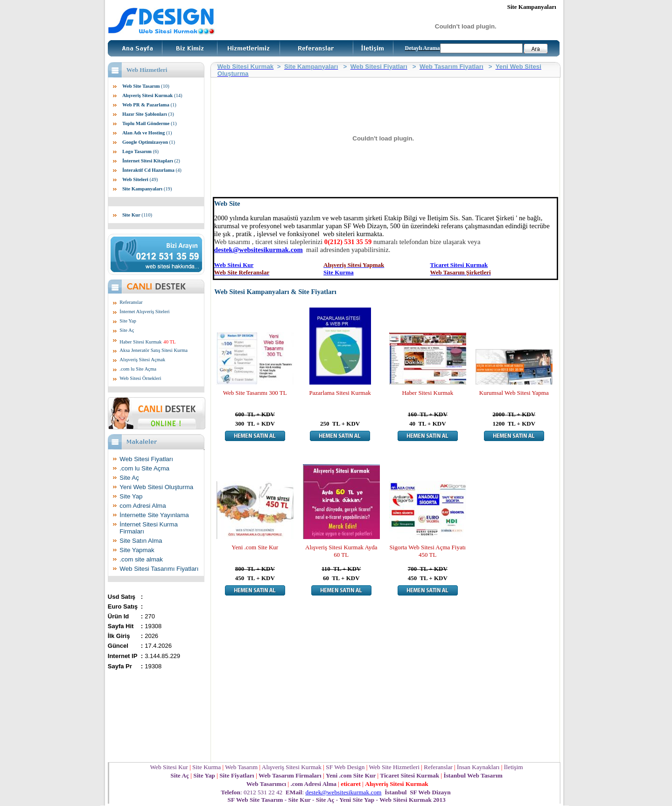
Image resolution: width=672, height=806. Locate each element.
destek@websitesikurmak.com (259, 250)
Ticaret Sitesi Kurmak (459, 265)
